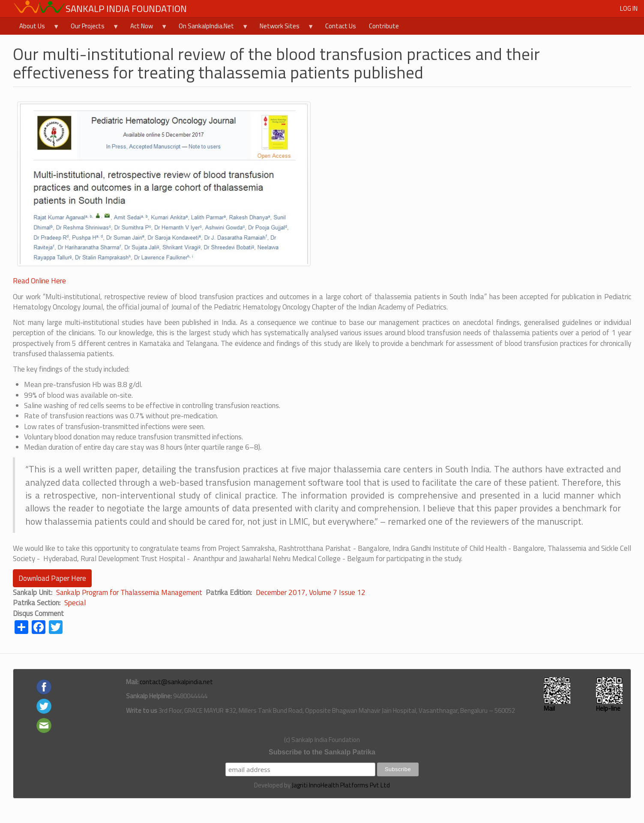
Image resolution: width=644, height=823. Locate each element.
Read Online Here (39, 281)
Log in (629, 8)
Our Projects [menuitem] (92, 28)
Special (75, 603)
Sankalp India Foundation (126, 9)
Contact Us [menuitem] (341, 26)
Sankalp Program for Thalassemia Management (129, 592)
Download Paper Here (52, 578)
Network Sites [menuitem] (284, 28)
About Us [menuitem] (36, 28)
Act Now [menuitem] (146, 28)
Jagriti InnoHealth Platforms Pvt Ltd (341, 785)
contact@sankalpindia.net (176, 682)
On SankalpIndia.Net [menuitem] (210, 28)
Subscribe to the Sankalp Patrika (322, 752)
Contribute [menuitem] (384, 26)
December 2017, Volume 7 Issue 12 (311, 592)
